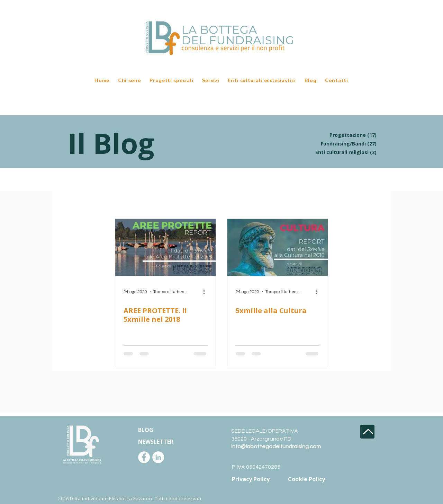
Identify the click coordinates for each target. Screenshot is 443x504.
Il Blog (111, 143)
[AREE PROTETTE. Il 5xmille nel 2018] (165, 247)
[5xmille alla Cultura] (278, 247)
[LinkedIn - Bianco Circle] (158, 457)
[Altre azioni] (206, 292)
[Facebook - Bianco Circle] (144, 457)
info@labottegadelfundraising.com (276, 446)
